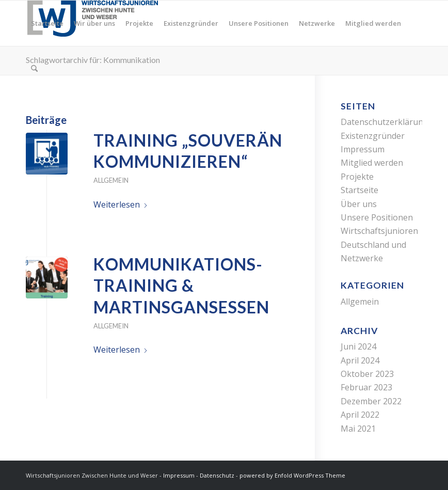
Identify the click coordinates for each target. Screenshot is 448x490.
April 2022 (360, 415)
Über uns (359, 204)
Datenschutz (217, 475)
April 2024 (360, 360)
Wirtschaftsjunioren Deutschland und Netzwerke (379, 244)
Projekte (357, 177)
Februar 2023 (366, 387)
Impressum (363, 149)
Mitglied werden (372, 163)
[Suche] (34, 69)
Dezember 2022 (371, 401)
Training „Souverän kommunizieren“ (188, 151)
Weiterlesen (121, 204)
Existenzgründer (373, 136)
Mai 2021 (358, 429)
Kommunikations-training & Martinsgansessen (181, 286)
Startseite (359, 190)
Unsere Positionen (377, 217)
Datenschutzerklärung (385, 122)
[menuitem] (47, 23)
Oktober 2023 (367, 374)
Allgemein (111, 180)
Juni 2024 (358, 346)
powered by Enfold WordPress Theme (292, 475)
